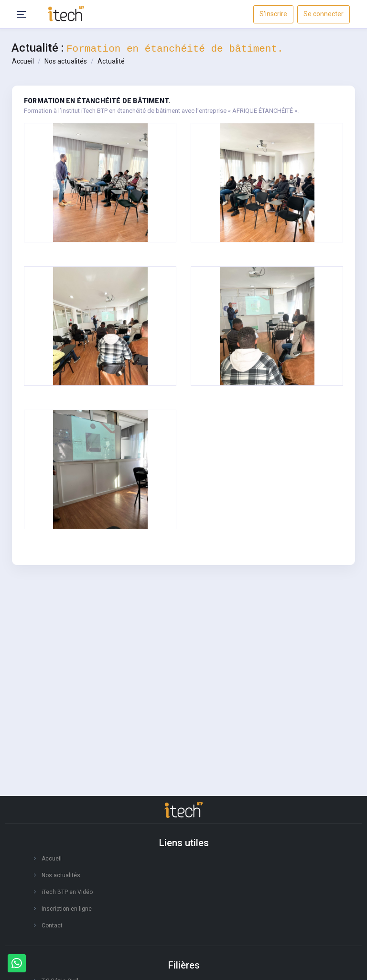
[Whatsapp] (17, 963)
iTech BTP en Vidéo (67, 892)
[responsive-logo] (66, 13)
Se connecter (324, 14)
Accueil (23, 61)
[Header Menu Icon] (22, 14)
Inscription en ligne (67, 909)
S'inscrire (273, 14)
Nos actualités (66, 61)
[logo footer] (183, 811)
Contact (52, 926)
